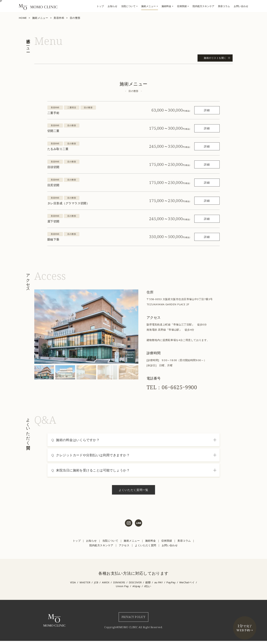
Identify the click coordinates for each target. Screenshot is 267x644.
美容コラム (224, 6)
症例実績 (182, 6)
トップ (100, 6)
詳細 (200, 110)
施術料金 (166, 6)
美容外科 (59, 18)
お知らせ (112, 6)
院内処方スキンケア (203, 6)
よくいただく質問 (145, 545)
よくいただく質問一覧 (133, 490)
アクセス (124, 545)
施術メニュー (148, 6)
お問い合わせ (241, 6)
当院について (128, 6)
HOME (23, 18)
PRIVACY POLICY (133, 619)
